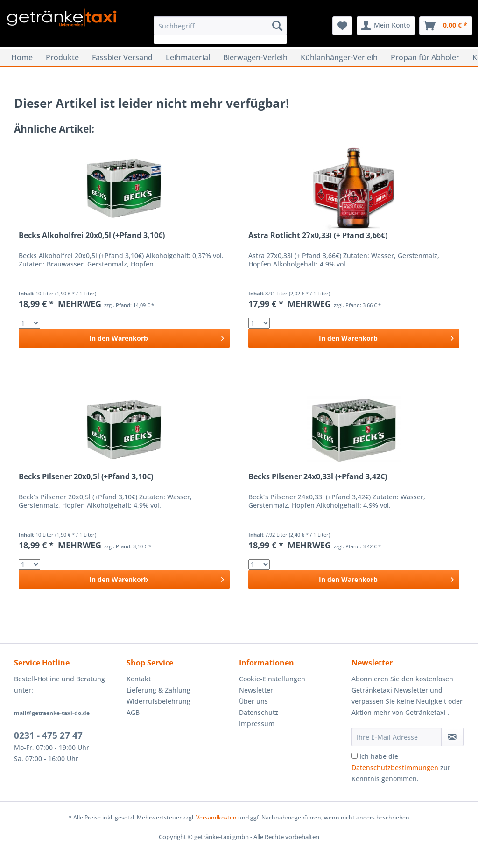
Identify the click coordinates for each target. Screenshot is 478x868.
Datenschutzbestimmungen (395, 767)
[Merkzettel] (342, 26)
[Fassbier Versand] (122, 57)
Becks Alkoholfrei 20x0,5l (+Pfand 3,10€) (92, 235)
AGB (133, 712)
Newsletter (256, 690)
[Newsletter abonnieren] (452, 737)
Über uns (253, 701)
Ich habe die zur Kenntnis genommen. (401, 767)
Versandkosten (216, 817)
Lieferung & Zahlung (158, 690)
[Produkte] (62, 57)
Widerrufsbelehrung (158, 701)
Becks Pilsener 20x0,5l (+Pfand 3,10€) (86, 477)
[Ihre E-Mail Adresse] (397, 737)
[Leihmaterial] (188, 57)
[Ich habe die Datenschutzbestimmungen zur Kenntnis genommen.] (355, 756)
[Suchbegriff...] (221, 26)
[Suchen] (277, 26)
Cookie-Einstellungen (272, 679)
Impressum (257, 724)
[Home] (22, 57)
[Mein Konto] (386, 26)
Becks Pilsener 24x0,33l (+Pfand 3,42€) (318, 477)
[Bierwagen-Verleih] (255, 57)
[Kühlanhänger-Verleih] (339, 57)
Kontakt (139, 679)
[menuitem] (221, 30)
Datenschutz (259, 712)
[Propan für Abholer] (425, 57)
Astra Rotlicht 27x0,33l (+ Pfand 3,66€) (318, 235)
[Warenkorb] (446, 26)
